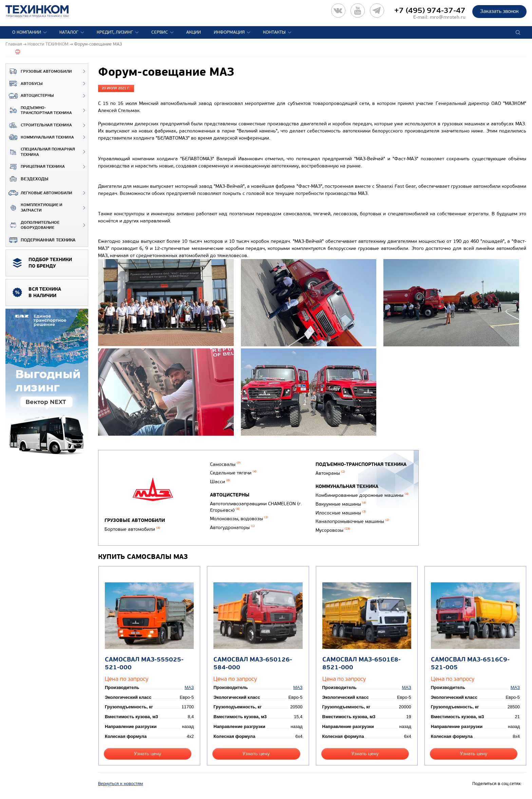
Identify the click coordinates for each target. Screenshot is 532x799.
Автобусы (24, 84)
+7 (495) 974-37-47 (430, 11)
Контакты (274, 32)
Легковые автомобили (39, 193)
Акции (194, 32)
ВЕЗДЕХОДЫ (27, 179)
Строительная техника (39, 125)
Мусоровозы (333, 530)
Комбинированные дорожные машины (362, 495)
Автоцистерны (30, 96)
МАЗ (189, 687)
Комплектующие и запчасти (34, 208)
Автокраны (330, 473)
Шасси (220, 482)
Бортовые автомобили (132, 529)
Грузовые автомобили (39, 71)
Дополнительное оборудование (33, 225)
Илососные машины (341, 513)
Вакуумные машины (341, 504)
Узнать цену (148, 754)
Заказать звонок (499, 11)
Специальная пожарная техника (40, 152)
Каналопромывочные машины (352, 521)
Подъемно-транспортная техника (39, 111)
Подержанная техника (41, 240)
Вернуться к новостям (120, 784)
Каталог (69, 32)
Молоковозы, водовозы (239, 519)
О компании (27, 32)
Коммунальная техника (40, 137)
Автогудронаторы (232, 528)
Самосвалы (225, 464)
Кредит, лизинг (115, 32)
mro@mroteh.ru (448, 17)
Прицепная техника (35, 167)
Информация (229, 32)
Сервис (160, 32)
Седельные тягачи (233, 473)
